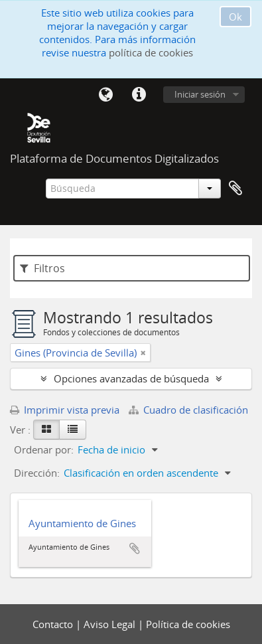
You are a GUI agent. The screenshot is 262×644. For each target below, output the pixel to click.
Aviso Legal (111, 624)
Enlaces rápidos (139, 95)
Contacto (54, 624)
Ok (235, 17)
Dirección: (37, 473)
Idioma (105, 95)
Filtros (42, 268)
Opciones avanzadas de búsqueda (131, 378)
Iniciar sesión (200, 94)
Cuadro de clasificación (188, 410)
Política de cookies (188, 624)
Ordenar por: (44, 449)
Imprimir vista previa (65, 410)
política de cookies (151, 52)
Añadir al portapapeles (135, 548)
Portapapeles (235, 189)
